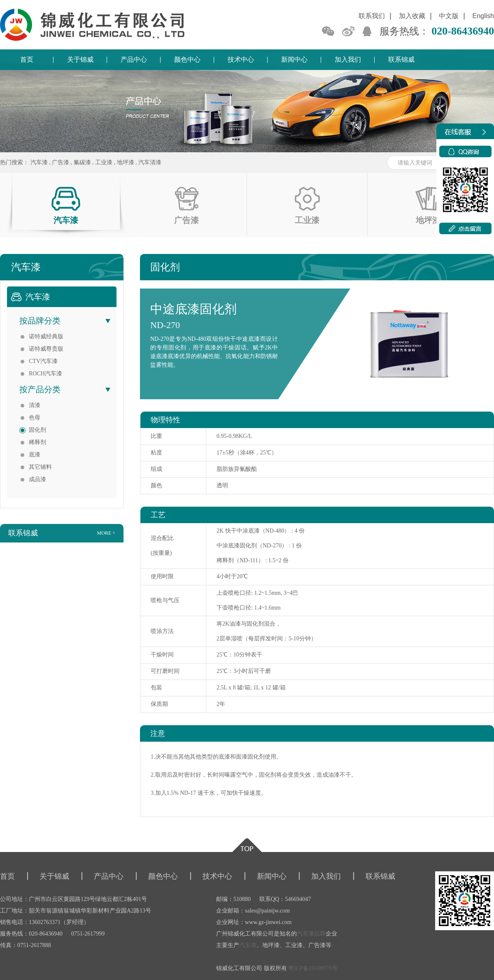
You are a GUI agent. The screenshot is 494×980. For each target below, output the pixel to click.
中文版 (449, 16)
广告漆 (61, 162)
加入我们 (348, 59)
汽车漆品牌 (311, 934)
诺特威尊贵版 (46, 349)
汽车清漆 (150, 162)
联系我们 (372, 16)
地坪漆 (126, 162)
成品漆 (37, 479)
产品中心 (134, 59)
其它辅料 (40, 467)
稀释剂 (37, 442)
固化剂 (37, 430)
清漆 (35, 405)
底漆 (35, 455)
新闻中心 (294, 59)
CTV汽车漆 (43, 361)
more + (106, 533)
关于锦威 (80, 59)
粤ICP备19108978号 (313, 968)
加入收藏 (412, 16)
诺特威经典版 (46, 336)
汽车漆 (39, 162)
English (483, 16)
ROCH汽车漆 (45, 374)
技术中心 (241, 59)
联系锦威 (401, 59)
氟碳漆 (82, 162)
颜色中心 (187, 59)
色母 (35, 418)
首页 (27, 59)
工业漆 (104, 162)
